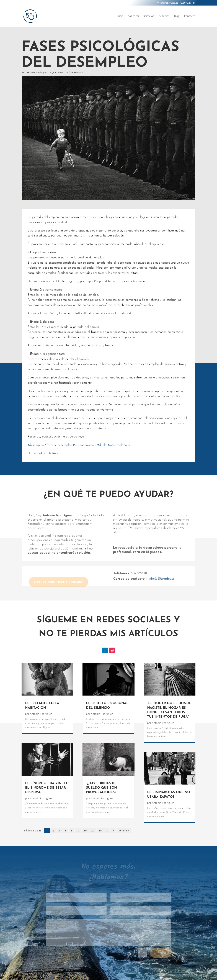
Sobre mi (133, 16)
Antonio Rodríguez (37, 73)
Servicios (149, 16)
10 (85, 830)
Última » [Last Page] (124, 830)
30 (100, 830)
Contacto (190, 16)
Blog (177, 16)
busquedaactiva (85, 445)
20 (93, 830)
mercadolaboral (119, 445)
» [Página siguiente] (114, 830)
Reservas (164, 16)
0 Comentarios (74, 73)
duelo (102, 445)
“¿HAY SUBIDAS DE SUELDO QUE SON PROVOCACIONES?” (102, 788)
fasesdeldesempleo (58, 445)
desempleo (36, 445)
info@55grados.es (162, 579)
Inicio (120, 16)
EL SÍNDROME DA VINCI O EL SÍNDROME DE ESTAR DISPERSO (47, 788)
